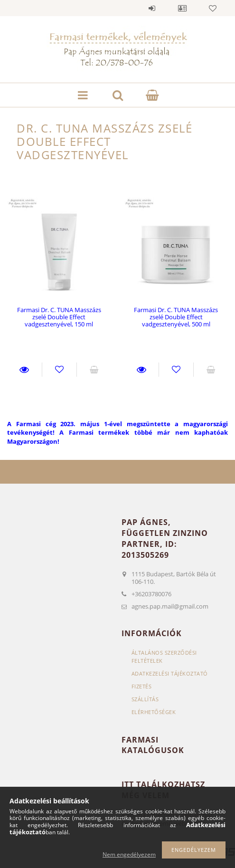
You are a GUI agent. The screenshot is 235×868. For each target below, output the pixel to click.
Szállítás (145, 699)
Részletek (24, 370)
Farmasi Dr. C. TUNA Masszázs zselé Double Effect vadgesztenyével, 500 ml (176, 317)
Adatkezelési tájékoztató (170, 673)
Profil (182, 8)
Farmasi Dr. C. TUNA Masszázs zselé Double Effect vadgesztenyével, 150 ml (59, 317)
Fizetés (142, 686)
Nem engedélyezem (129, 854)
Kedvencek (213, 8)
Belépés (152, 8)
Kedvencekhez (59, 370)
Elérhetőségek (154, 712)
